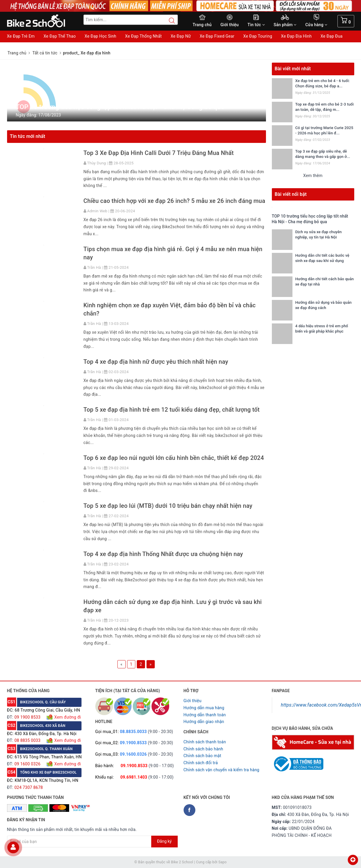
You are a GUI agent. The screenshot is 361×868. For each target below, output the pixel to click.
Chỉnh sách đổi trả (201, 763)
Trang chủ (202, 25)
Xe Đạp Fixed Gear (217, 36)
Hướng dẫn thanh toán (205, 715)
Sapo (222, 862)
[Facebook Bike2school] (189, 810)
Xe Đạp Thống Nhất (143, 36)
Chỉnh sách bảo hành (203, 749)
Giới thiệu (229, 25)
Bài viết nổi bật (291, 194)
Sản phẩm (285, 25)
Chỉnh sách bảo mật (202, 756)
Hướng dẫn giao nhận (204, 722)
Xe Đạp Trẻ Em (21, 36)
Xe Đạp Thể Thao (60, 36)
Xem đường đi (67, 717)
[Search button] (169, 21)
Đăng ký (164, 841)
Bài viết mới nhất (293, 69)
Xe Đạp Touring (258, 36)
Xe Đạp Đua (331, 36)
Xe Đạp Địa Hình (296, 36)
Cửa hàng (316, 25)
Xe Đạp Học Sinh (101, 36)
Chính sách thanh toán (205, 742)
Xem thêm (313, 176)
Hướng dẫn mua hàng (204, 708)
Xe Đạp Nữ (181, 36)
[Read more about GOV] (298, 761)
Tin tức (256, 25)
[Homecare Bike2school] (313, 742)
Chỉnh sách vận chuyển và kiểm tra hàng (222, 770)
